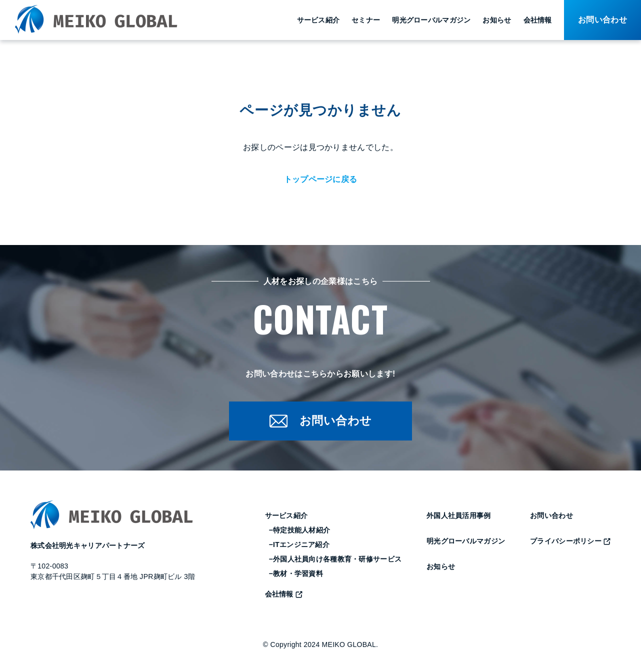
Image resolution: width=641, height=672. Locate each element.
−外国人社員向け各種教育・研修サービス (335, 561)
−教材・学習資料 (296, 575)
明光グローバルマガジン (431, 20)
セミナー (366, 20)
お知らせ (497, 20)
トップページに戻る (321, 179)
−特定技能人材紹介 (300, 532)
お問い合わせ (551, 517)
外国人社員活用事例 (459, 517)
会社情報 (538, 20)
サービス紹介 (318, 20)
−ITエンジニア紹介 (299, 546)
